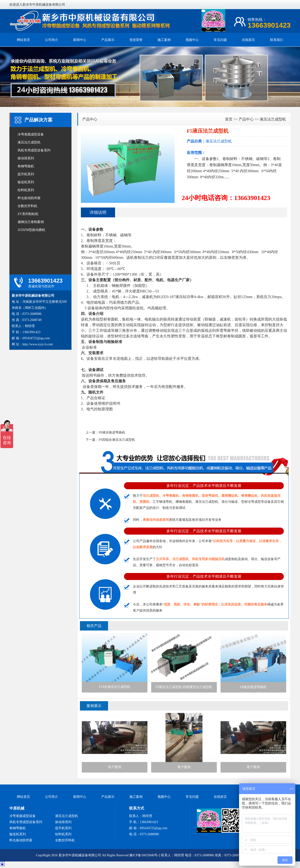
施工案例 (164, 40)
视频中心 (192, 40)
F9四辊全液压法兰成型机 (117, 440)
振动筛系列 (26, 158)
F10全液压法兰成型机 (115, 661)
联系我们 (277, 40)
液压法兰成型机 (29, 142)
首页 (229, 119)
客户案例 (115, 741)
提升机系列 (26, 174)
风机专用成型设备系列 (34, 150)
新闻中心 (80, 40)
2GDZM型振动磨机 (31, 230)
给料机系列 (26, 190)
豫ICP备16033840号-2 (145, 855)
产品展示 (108, 40)
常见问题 (220, 40)
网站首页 (23, 40)
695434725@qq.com (36, 338)
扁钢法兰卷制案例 (31, 222)
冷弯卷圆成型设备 (31, 134)
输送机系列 (26, 182)
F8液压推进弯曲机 (112, 432)
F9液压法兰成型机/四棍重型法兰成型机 (184, 661)
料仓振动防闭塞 (29, 198)
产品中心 (90, 119)
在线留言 (248, 40)
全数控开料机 (27, 206)
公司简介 (52, 40)
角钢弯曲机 (26, 166)
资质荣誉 (136, 40)
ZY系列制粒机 (28, 214)
